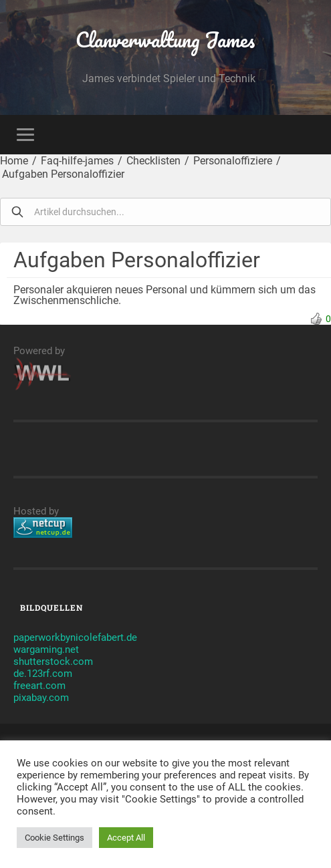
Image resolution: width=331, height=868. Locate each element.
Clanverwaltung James (165, 40)
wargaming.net (46, 649)
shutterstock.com (53, 662)
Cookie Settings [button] (54, 838)
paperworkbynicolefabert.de (75, 637)
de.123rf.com (43, 674)
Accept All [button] (126, 838)
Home (14, 161)
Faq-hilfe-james (77, 161)
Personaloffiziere (233, 161)
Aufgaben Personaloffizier (63, 174)
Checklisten (153, 161)
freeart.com (39, 686)
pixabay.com (41, 698)
